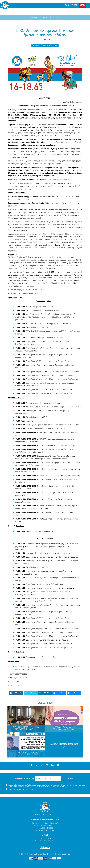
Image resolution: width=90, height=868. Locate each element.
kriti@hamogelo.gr (15, 686)
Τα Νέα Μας (43, 18)
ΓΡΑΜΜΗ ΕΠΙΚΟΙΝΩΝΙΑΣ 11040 (45, 820)
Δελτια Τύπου (55, 18)
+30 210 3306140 (50, 826)
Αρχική (33, 18)
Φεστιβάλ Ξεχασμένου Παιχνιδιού (45, 45)
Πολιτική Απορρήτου (42, 787)
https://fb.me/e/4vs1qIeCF (59, 180)
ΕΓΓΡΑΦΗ (70, 778)
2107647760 (47, 838)
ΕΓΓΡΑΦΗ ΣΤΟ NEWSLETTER (23, 779)
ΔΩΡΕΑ (82, 5)
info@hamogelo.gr (47, 831)
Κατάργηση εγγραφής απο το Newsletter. (19, 789)
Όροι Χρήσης (48, 854)
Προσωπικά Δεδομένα (62, 854)
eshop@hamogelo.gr (47, 841)
